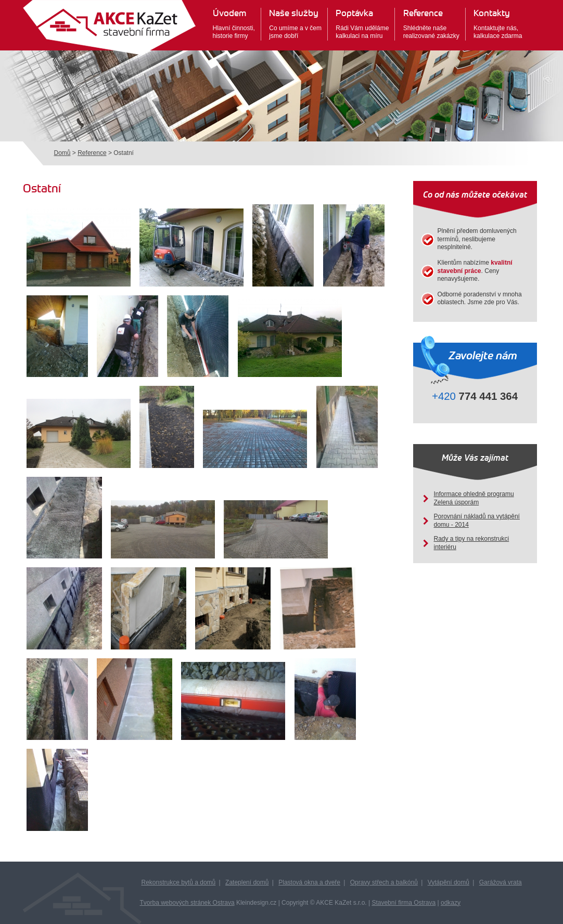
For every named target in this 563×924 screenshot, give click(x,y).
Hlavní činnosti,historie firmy (234, 24)
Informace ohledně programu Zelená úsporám (474, 498)
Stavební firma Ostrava (404, 903)
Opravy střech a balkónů (384, 882)
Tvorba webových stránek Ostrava (187, 903)
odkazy (451, 903)
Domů (62, 153)
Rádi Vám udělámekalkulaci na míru (362, 24)
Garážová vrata (501, 882)
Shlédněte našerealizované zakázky (431, 24)
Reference (92, 153)
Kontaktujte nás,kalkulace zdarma (498, 24)
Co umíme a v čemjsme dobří (295, 24)
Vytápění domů (449, 882)
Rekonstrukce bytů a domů (179, 882)
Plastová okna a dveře (309, 882)
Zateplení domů (247, 882)
